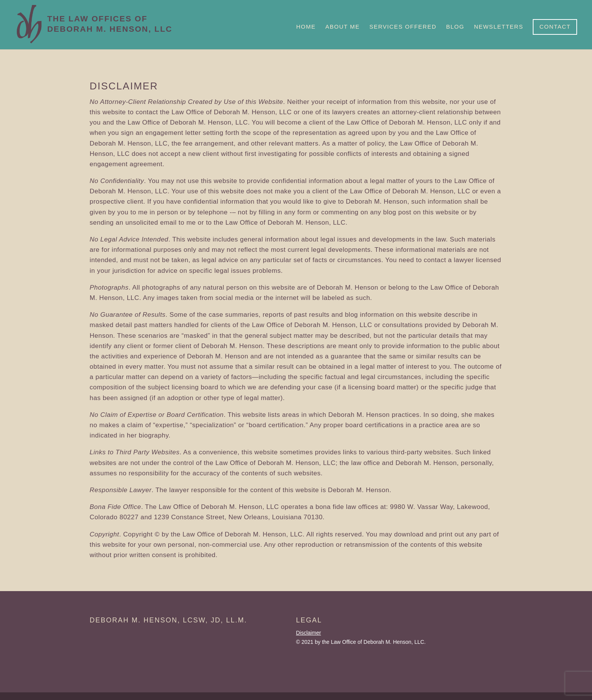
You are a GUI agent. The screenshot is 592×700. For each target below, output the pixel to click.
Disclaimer (309, 633)
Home (306, 27)
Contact (555, 27)
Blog (455, 27)
